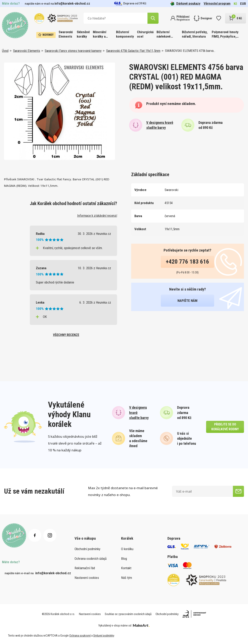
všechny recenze (66, 335)
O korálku (127, 549)
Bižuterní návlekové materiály (164, 34)
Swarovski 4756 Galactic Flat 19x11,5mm (133, 51)
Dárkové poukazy (185, 4)
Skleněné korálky (83, 34)
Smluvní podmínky (104, 636)
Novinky (46, 35)
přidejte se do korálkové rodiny (225, 427)
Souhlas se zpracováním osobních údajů (128, 614)
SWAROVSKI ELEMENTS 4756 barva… (190, 51)
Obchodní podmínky (87, 549)
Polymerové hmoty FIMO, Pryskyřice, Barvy (225, 34)
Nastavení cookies (87, 578)
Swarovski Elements (66, 34)
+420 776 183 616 (187, 262)
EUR (243, 4)
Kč (235, 4)
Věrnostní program (217, 3)
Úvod (5, 51)
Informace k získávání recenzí (97, 216)
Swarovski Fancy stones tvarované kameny (73, 51)
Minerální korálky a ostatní (100, 34)
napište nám (187, 301)
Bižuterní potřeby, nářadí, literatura (195, 34)
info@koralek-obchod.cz (72, 3)
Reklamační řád (85, 568)
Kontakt (126, 568)
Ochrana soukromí (80, 636)
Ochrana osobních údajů (91, 559)
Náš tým (127, 578)
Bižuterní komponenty (125, 34)
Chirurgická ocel (145, 34)
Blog (124, 559)
